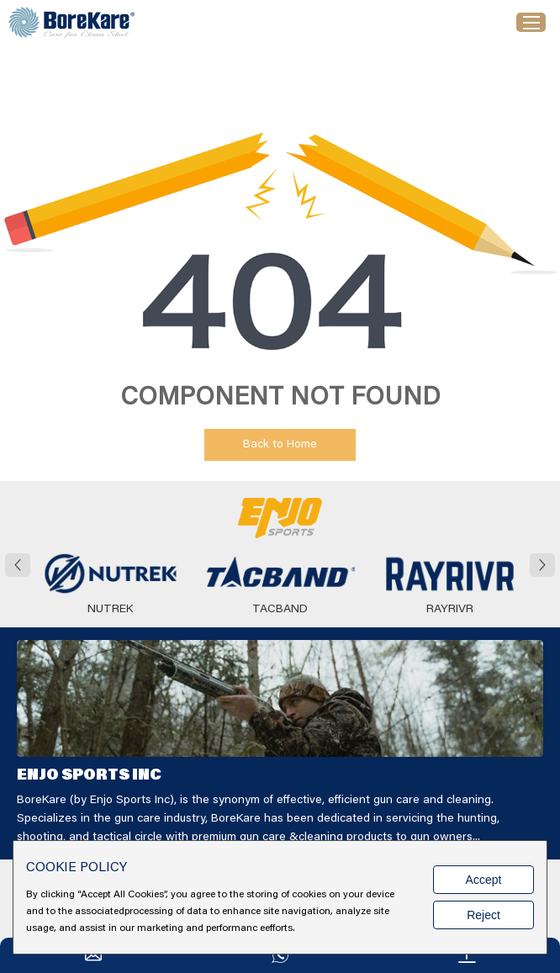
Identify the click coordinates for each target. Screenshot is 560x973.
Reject (483, 915)
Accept (484, 880)
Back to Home (280, 445)
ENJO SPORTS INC (89, 776)
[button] (18, 565)
